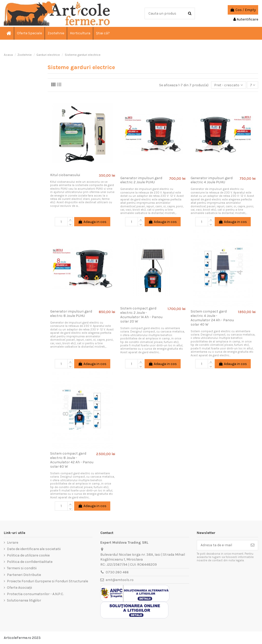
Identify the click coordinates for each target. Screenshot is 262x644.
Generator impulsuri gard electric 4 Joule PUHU (212, 180)
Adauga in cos (92, 222)
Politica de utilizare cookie (28, 555)
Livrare (13, 543)
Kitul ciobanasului (65, 175)
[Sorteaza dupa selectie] (228, 85)
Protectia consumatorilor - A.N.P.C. (35, 594)
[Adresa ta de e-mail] (222, 545)
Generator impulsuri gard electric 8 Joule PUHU (71, 314)
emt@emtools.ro (120, 580)
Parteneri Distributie (24, 575)
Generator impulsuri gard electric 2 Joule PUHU (141, 180)
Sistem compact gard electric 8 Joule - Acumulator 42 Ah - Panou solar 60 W (72, 460)
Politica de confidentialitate (30, 562)
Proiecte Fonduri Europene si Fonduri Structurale (47, 581)
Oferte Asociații (19, 588)
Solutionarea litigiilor (24, 600)
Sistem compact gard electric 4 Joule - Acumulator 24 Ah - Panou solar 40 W (212, 318)
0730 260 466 (117, 572)
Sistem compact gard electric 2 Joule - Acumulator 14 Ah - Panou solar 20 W (141, 315)
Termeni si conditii (22, 568)
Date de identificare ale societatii (34, 549)
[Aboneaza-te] (253, 545)
